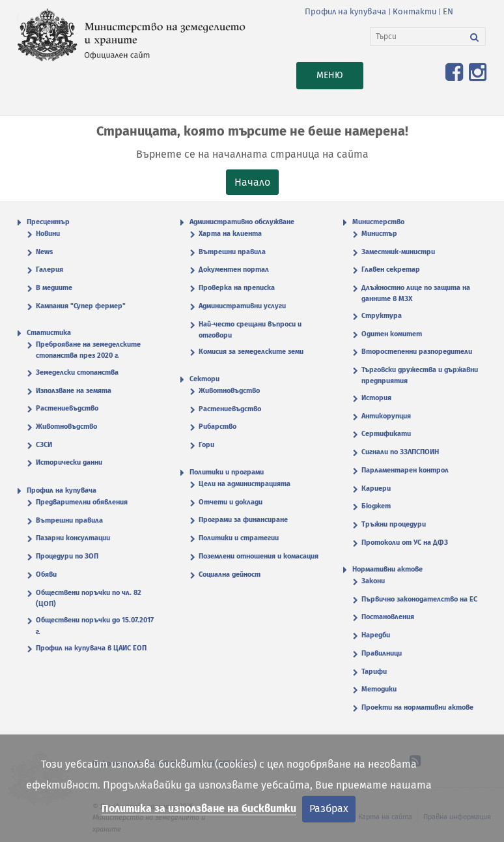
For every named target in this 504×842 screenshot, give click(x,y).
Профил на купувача (345, 11)
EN (448, 11)
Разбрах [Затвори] (329, 808)
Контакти (414, 11)
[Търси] (417, 36)
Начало (252, 182)
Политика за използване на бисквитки (199, 808)
